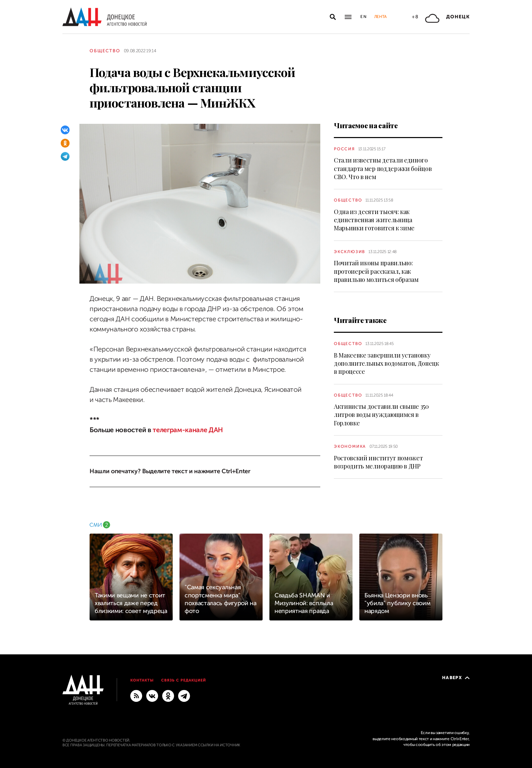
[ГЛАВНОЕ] (184, 695)
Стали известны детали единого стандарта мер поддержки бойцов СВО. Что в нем (383, 168)
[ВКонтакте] (65, 130)
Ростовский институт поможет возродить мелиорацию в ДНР (378, 462)
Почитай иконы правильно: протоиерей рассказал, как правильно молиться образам (376, 271)
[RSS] (136, 695)
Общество (105, 51)
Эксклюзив (349, 252)
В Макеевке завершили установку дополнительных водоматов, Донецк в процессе (386, 363)
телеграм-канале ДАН (188, 430)
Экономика (350, 446)
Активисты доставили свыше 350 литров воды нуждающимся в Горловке (381, 415)
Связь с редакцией (184, 680)
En (364, 17)
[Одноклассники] (65, 143)
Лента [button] (380, 17)
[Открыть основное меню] (348, 17)
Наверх (456, 678)
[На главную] (104, 17)
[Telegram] (65, 156)
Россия (344, 149)
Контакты (142, 680)
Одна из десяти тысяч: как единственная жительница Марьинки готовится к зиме (374, 220)
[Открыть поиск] (333, 17)
